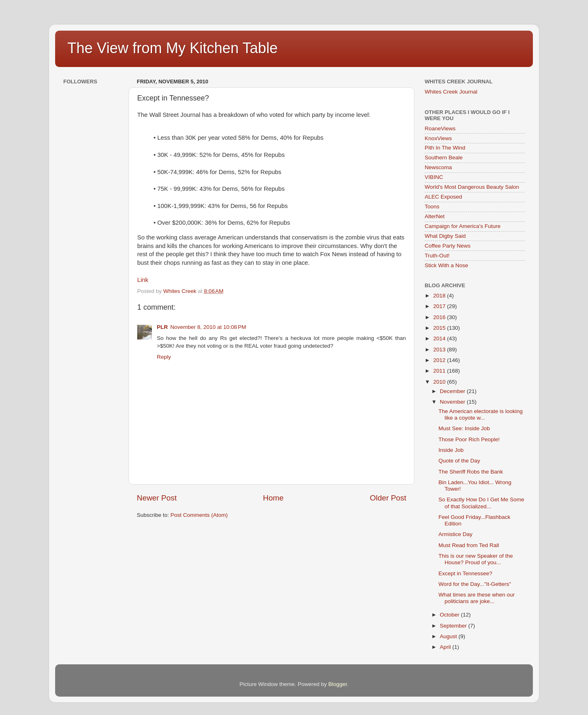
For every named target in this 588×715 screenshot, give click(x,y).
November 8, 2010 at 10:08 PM (208, 327)
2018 (440, 296)
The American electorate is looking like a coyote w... (481, 414)
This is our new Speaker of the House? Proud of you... (476, 559)
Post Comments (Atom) (199, 515)
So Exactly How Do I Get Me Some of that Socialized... (481, 503)
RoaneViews (440, 128)
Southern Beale (444, 158)
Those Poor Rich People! (469, 439)
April (446, 647)
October (450, 615)
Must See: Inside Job (464, 428)
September (454, 626)
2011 (440, 371)
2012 (440, 360)
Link (143, 280)
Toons (432, 207)
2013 (440, 350)
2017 (440, 306)
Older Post (388, 498)
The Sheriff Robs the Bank (471, 472)
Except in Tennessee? (465, 573)
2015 (440, 328)
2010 (440, 382)
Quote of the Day (459, 461)
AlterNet (435, 216)
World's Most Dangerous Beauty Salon (472, 187)
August (449, 636)
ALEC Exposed (443, 197)
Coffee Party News (448, 246)
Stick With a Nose (447, 265)
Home (273, 498)
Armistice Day (455, 534)
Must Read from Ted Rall (469, 545)
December (453, 391)
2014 (440, 339)
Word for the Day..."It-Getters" (475, 584)
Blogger (338, 684)
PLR (162, 327)
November (453, 402)
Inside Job (451, 450)
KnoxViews (438, 138)
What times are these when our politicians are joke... (477, 598)
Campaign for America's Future (463, 226)
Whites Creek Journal (451, 92)
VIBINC (434, 177)
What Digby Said (445, 236)
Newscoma (438, 167)
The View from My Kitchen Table (173, 48)
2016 (440, 317)
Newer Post (157, 498)
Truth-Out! (437, 256)
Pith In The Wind (445, 148)
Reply (164, 357)
